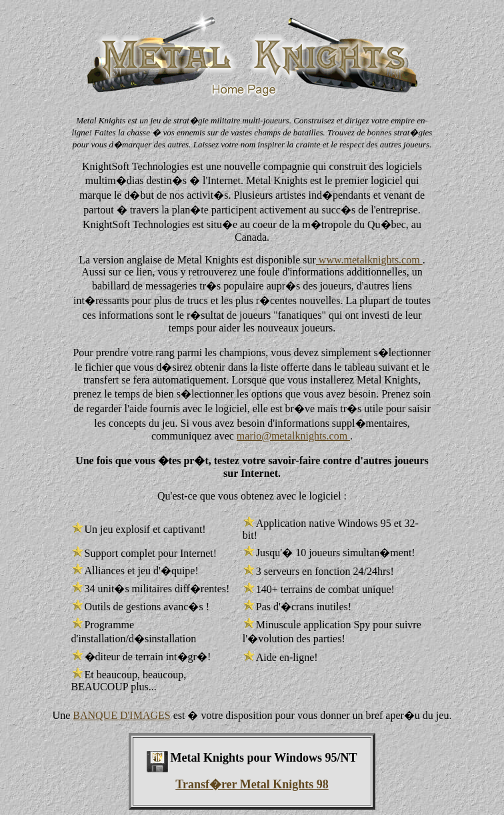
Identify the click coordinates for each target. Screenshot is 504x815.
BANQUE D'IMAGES (121, 715)
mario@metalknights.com (293, 436)
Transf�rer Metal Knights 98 (252, 784)
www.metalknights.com (369, 260)
